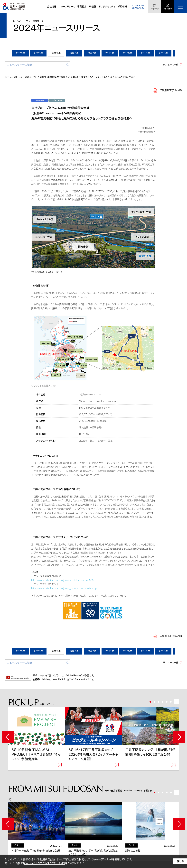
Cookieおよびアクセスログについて (44, 863)
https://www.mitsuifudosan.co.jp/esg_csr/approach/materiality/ (64, 588)
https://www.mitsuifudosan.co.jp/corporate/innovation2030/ (63, 580)
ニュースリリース (67, 7)
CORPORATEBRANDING (138, 7)
